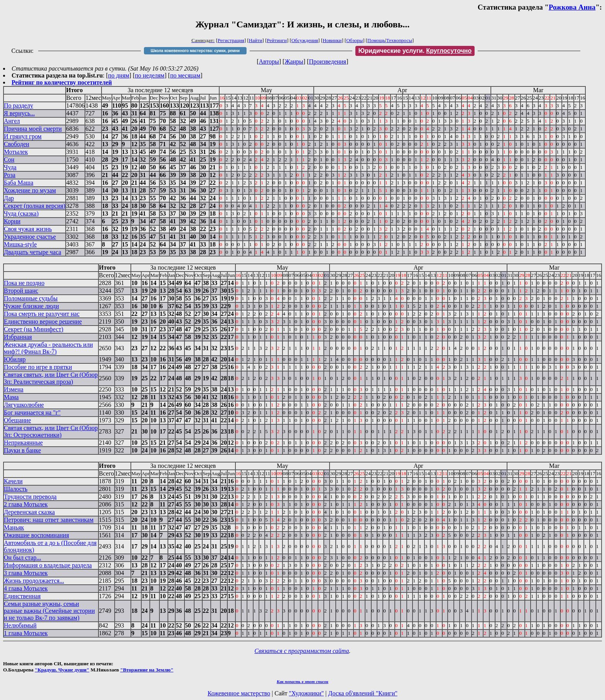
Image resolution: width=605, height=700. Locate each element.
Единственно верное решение (43, 321)
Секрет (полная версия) (35, 206)
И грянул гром (23, 136)
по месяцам (185, 75)
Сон (9, 159)
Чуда (10, 167)
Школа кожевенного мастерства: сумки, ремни (195, 51)
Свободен (17, 144)
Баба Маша (19, 183)
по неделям (150, 75)
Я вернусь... (19, 113)
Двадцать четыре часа (33, 252)
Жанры (294, 62)
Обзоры (354, 40)
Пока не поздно (24, 283)
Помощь (376, 40)
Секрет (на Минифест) (34, 329)
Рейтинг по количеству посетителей (62, 82)
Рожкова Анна (572, 7)
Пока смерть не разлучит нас (42, 314)
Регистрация (231, 40)
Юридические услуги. (415, 51)
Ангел (12, 121)
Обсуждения (305, 40)
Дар (9, 198)
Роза (10, 175)
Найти (256, 40)
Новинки (332, 40)
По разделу (19, 105)
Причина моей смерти (33, 129)
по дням (119, 75)
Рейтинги (277, 40)
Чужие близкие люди (31, 306)
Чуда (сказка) (21, 213)
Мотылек (16, 152)
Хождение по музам (30, 190)
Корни (12, 221)
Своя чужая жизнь (28, 229)
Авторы (269, 62)
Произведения (328, 62)
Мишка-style (20, 244)
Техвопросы (399, 40)
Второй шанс (21, 291)
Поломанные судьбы (31, 298)
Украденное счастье (30, 237)
